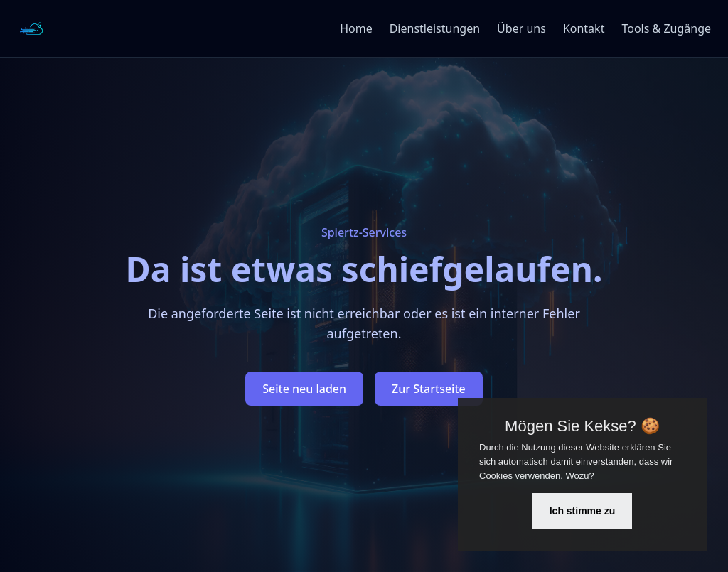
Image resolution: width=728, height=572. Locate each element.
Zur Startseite (429, 389)
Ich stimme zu (583, 511)
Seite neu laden (304, 389)
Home (356, 28)
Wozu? (579, 476)
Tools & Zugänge (666, 28)
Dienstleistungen (435, 28)
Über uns (521, 28)
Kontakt (584, 28)
